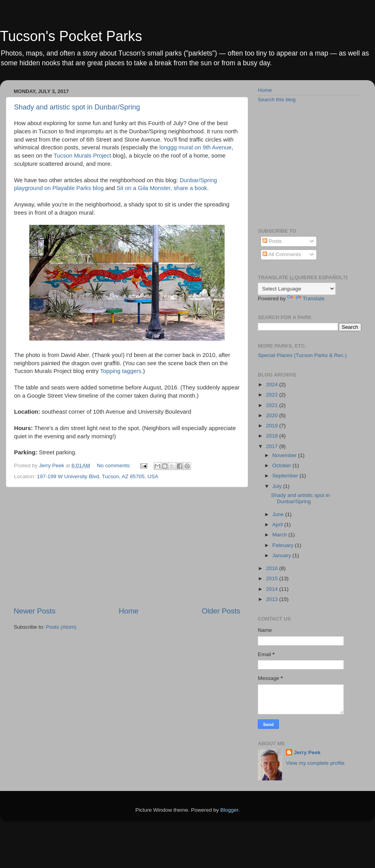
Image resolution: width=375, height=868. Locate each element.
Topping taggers (121, 371)
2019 (273, 426)
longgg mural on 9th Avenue (196, 147)
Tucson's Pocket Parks (71, 36)
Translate (306, 299)
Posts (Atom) (61, 627)
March (280, 535)
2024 (273, 385)
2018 (273, 436)
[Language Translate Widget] (297, 289)
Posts (272, 241)
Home (129, 611)
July (278, 486)
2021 (273, 405)
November (285, 455)
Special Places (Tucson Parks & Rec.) (302, 355)
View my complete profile (315, 763)
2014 (273, 589)
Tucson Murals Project (82, 156)
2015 (273, 578)
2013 (273, 599)
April (278, 525)
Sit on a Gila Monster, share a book (162, 188)
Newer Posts (35, 611)
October (282, 465)
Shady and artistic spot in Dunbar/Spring (77, 107)
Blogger (229, 810)
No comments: (115, 465)
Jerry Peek (307, 752)
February (284, 545)
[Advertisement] (127, 547)
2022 (273, 395)
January (282, 555)
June (279, 514)
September (286, 476)
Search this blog (277, 100)
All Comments (282, 254)
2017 (273, 446)
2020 (273, 415)
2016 (273, 568)
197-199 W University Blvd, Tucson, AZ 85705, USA (98, 476)
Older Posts (221, 611)
